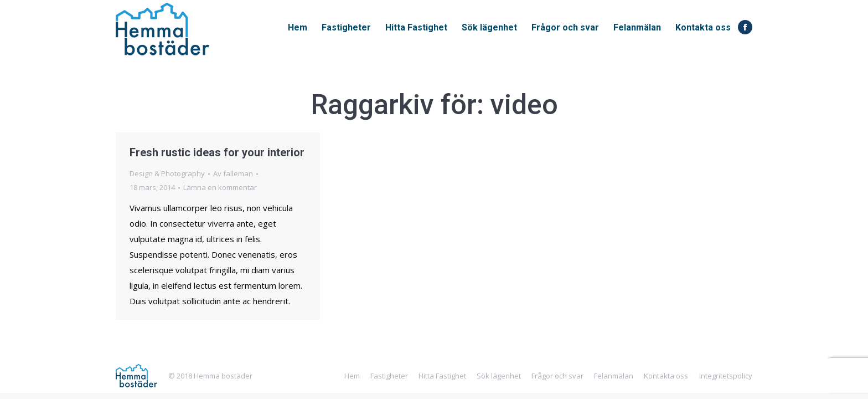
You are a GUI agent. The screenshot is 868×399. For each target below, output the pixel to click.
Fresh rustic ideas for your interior (217, 152)
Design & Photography (167, 173)
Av (233, 173)
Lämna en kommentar (220, 187)
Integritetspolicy (726, 376)
